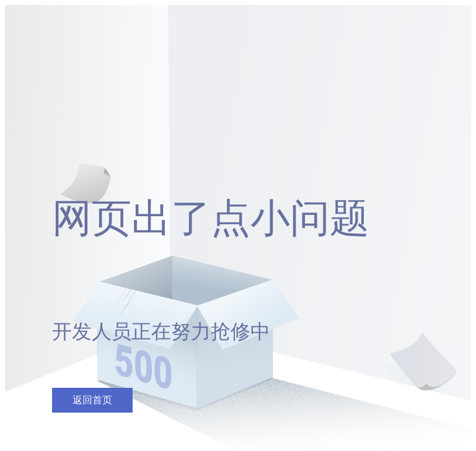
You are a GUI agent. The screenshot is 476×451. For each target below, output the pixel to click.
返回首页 (92, 400)
